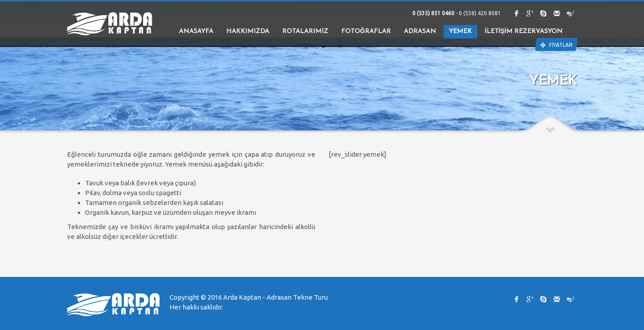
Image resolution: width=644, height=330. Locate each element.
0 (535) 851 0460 (434, 13)
